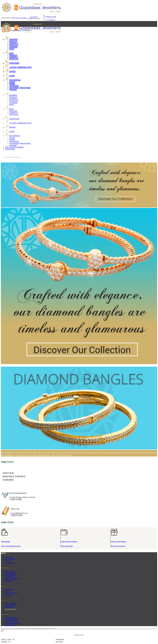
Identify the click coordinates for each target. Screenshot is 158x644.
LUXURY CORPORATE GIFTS (18, 67)
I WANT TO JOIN (16, 499)
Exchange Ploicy (11, 575)
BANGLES (13, 41)
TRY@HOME (34, 17)
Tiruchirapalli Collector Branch (20, 87)
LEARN (10, 75)
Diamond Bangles (11, 618)
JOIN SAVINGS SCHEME (19, 18)
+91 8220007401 (51, 20)
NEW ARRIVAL (13, 80)
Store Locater (10, 563)
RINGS (12, 49)
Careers (8, 561)
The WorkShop (10, 559)
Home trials (9, 581)
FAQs (7, 591)
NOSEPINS (13, 47)
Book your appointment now (31, 540)
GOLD (9, 53)
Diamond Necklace (12, 621)
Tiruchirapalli (14, 85)
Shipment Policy (11, 577)
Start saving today (86, 540)
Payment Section (10, 609)
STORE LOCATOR (49, 17)
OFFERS (10, 71)
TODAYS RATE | (6, 18)
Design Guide (10, 589)
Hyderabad (13, 89)
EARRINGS (14, 43)
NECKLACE (14, 45)
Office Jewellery (11, 605)
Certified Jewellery (12, 593)
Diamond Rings (10, 625)
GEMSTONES (12, 63)
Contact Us (9, 595)
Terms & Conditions (12, 579)
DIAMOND (11, 39)
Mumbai (12, 83)
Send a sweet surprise (134, 540)
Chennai (12, 82)
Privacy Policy (10, 571)
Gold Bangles (10, 607)
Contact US (9, 557)
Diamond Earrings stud (13, 623)
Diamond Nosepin (11, 619)
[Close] (2, 631)
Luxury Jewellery (11, 603)
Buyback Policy (10, 573)
